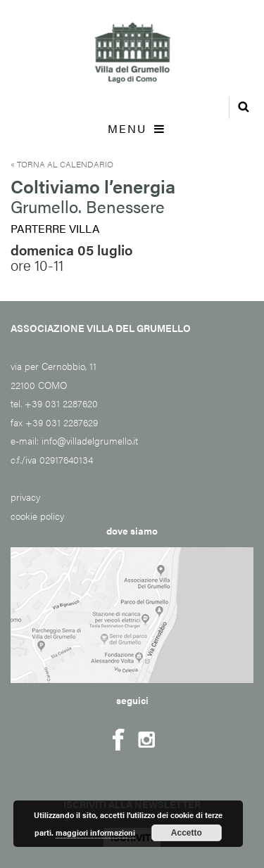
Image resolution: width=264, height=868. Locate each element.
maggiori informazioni (95, 832)
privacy (25, 497)
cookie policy (37, 516)
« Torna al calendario (62, 164)
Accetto (187, 833)
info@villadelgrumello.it (90, 440)
